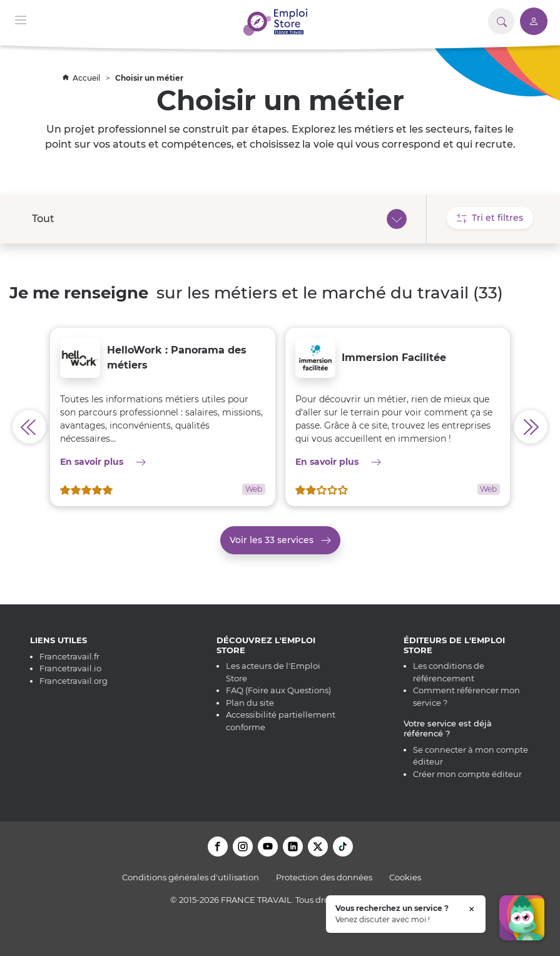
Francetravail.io (70, 668)
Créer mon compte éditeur (467, 774)
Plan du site (250, 703)
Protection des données (324, 877)
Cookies (405, 877)
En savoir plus (163, 461)
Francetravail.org (74, 681)
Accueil (82, 78)
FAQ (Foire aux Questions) (278, 690)
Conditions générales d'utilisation (191, 877)
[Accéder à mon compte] (534, 21)
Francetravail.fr (69, 656)
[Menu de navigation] (21, 19)
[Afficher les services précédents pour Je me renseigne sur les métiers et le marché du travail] (29, 427)
